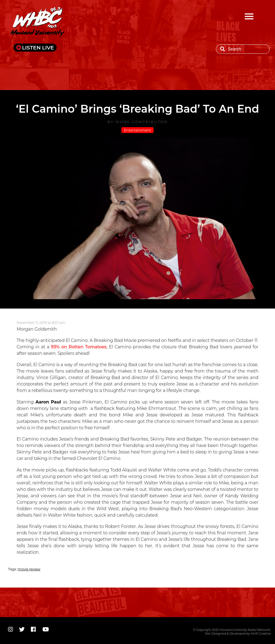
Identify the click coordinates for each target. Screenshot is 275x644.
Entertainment (138, 130)
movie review (29, 569)
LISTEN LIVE (38, 48)
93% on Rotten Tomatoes (79, 347)
